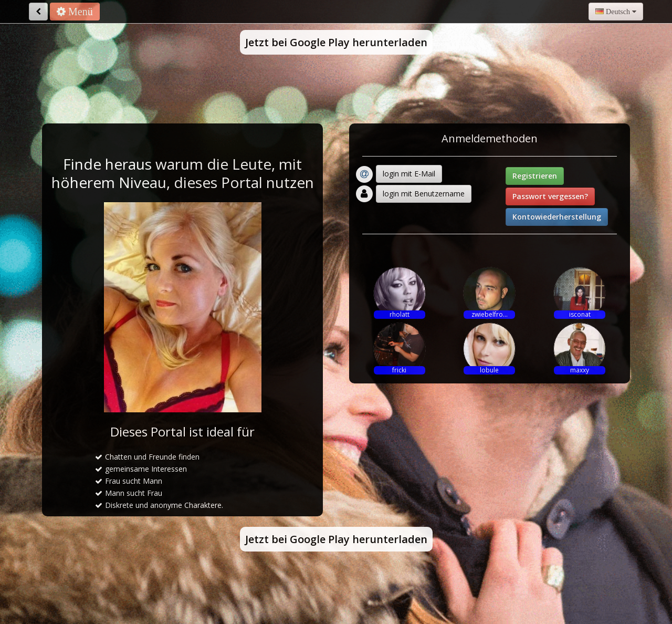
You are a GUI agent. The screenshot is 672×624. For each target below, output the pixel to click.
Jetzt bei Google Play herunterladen (336, 42)
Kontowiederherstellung (557, 217)
